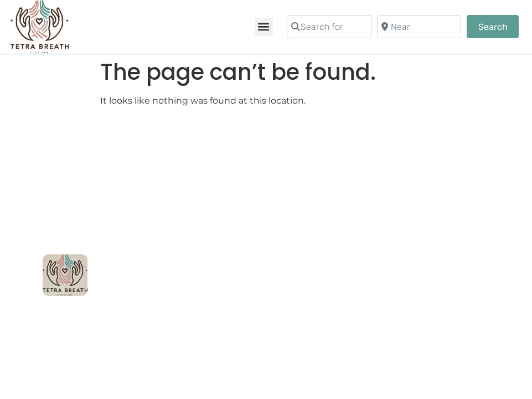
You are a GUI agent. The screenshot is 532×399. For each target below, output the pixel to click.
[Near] (419, 27)
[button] (264, 27)
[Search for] (329, 27)
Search (499, 26)
